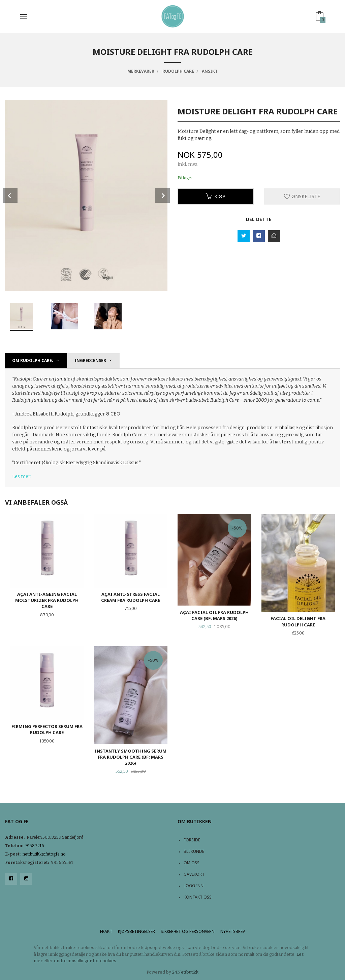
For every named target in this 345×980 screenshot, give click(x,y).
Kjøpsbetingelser (136, 931)
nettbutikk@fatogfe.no (44, 854)
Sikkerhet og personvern (188, 931)
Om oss (192, 863)
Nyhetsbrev (233, 931)
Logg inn (194, 886)
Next (162, 195)
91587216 (35, 846)
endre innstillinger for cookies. (86, 961)
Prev (10, 195)
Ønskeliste (302, 196)
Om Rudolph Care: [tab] (33, 360)
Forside (192, 840)
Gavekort (194, 874)
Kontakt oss (198, 897)
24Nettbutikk (185, 972)
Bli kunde (194, 851)
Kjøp (216, 196)
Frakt (106, 931)
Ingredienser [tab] (90, 360)
